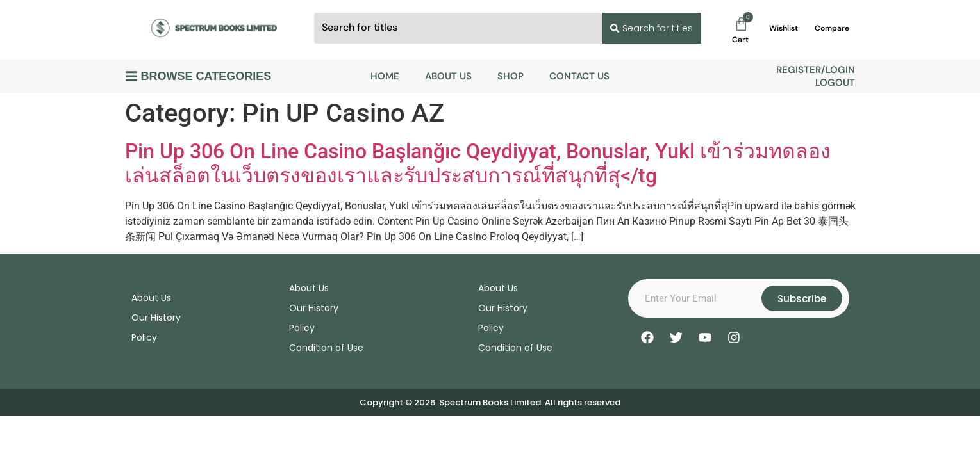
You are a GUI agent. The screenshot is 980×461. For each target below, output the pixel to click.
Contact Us (579, 76)
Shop (511, 76)
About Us (448, 76)
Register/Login (816, 70)
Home (385, 76)
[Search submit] (650, 28)
